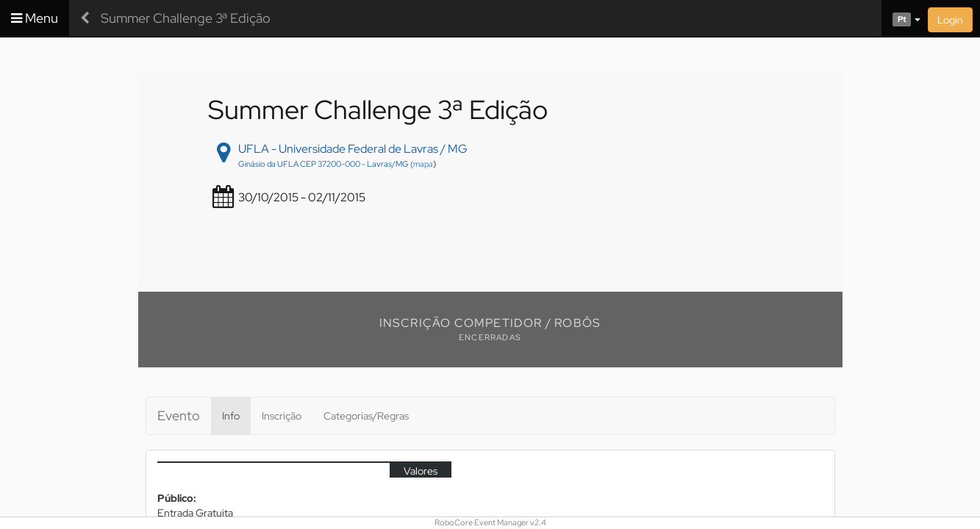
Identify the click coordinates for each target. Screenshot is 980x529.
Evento (179, 415)
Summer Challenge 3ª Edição (186, 18)
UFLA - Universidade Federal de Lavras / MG (353, 149)
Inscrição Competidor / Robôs (490, 323)
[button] (901, 18)
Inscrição (282, 416)
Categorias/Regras (366, 416)
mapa (423, 164)
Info (231, 416)
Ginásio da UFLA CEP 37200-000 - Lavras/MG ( (326, 164)
